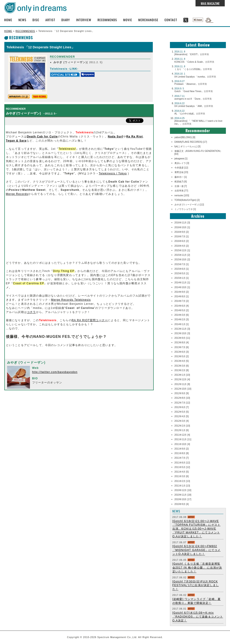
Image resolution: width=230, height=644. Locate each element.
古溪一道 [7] (181, 186)
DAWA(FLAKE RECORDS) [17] (191, 142)
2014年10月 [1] (182, 287)
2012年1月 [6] (182, 430)
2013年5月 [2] (182, 356)
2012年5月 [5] (182, 412)
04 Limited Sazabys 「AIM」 (194, 106)
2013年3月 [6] (182, 366)
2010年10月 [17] (183, 499)
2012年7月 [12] (182, 403)
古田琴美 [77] (181, 191)
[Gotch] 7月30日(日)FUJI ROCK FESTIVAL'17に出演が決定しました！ (196, 585)
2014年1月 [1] (182, 324)
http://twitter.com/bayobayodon (55, 372)
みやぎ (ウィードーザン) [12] (189, 205)
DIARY (66, 20)
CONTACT (171, 20)
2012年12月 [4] (182, 379)
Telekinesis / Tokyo (113, 173)
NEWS (22, 20)
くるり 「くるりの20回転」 (193, 69)
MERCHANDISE (148, 20)
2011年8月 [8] (182, 453)
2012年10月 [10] (183, 389)
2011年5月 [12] (182, 467)
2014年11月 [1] (182, 283)
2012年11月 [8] (182, 384)
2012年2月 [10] (182, 426)
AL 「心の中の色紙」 (190, 114)
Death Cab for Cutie (42, 137)
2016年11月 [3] (182, 223)
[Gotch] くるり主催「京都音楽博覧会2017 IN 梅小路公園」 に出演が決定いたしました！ (197, 568)
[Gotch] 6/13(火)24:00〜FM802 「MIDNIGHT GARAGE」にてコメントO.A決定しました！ (197, 550)
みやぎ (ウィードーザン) (70, 62)
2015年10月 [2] (182, 260)
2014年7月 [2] (182, 301)
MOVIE (128, 20)
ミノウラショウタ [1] (185, 209)
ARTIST (50, 20)
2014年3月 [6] (182, 315)
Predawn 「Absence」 (191, 84)
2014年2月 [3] (182, 319)
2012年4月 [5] (182, 416)
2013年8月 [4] (182, 343)
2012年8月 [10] (182, 398)
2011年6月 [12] (182, 463)
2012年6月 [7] (182, 407)
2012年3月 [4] (182, 421)
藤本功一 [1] (181, 177)
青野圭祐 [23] (181, 172)
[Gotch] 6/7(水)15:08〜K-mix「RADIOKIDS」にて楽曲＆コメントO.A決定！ (198, 617)
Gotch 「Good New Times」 (194, 91)
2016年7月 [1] (182, 237)
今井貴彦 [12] (181, 168)
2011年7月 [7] (182, 458)
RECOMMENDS (107, 20)
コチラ (32, 312)
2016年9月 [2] (182, 232)
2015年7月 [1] (182, 264)
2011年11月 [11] (183, 439)
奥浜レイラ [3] (182, 163)
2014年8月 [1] (182, 296)
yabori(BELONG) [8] (185, 137)
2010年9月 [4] (182, 504)
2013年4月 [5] (182, 361)
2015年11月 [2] (182, 255)
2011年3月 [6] (182, 476)
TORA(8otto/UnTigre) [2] (187, 200)
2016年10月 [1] (182, 227)
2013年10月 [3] (182, 333)
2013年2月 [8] (182, 370)
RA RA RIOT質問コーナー (90, 320)
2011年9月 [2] (182, 449)
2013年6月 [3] (182, 352)
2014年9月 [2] (182, 292)
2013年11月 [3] (182, 329)
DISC (36, 20)
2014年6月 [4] (182, 306)
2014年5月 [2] (182, 310)
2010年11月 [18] (183, 495)
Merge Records (17, 194)
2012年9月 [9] (182, 393)
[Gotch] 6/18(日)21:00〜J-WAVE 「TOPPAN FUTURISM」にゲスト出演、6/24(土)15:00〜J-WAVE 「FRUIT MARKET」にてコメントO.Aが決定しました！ (197, 529)
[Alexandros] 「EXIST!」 (192, 54)
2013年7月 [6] (182, 347)
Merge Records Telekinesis (71, 300)
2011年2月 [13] (182, 481)
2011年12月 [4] (182, 435)
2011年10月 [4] (182, 444)
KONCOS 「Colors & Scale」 (194, 62)
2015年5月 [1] (182, 273)
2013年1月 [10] (182, 375)
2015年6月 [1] (182, 269)
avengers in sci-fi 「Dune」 (193, 99)
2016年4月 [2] (182, 246)
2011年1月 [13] (182, 486)
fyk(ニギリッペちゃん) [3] (188, 146)
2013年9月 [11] (182, 338)
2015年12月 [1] (182, 250)
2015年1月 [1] (182, 278)
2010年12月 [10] (183, 490)
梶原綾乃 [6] (181, 182)
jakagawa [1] (181, 159)
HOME (8, 20)
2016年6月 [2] (182, 241)
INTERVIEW (84, 20)
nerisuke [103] (182, 195)
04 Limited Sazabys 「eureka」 (195, 77)
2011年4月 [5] (182, 472)
